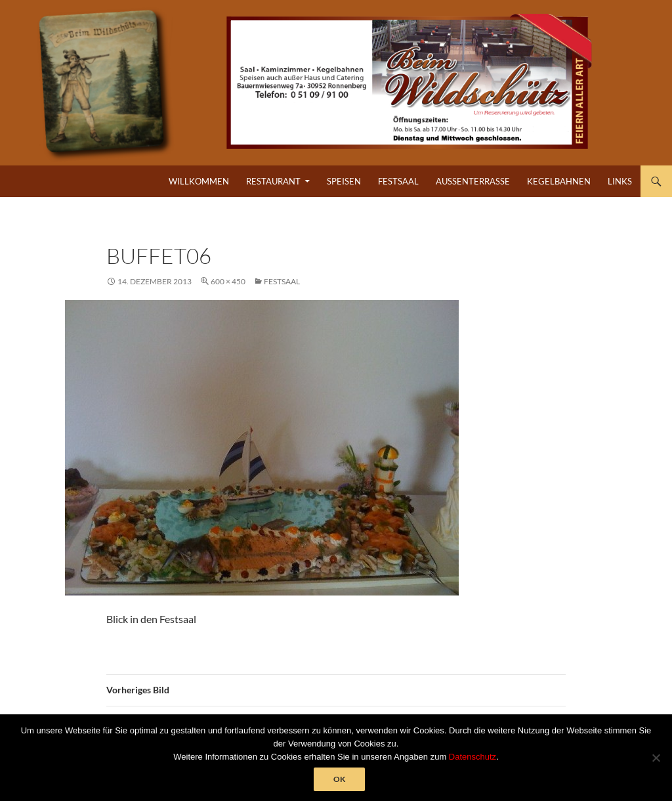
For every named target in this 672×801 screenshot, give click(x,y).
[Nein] (656, 758)
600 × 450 (228, 281)
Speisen (344, 181)
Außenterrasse (473, 181)
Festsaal (398, 181)
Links (620, 181)
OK (339, 779)
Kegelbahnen (559, 181)
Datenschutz (472, 757)
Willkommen (199, 181)
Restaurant (273, 181)
